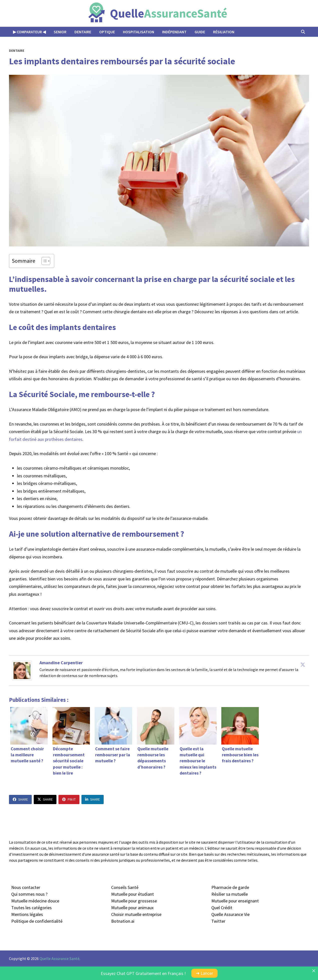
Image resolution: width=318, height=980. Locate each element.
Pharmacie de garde (230, 887)
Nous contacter (26, 887)
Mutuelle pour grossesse (134, 901)
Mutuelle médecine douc (34, 901)
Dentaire (83, 32)
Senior (60, 32)
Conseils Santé (125, 887)
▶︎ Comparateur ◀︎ (29, 32)
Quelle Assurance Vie (230, 914)
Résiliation (224, 32)
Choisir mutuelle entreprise (136, 914)
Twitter (218, 921)
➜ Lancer (204, 973)
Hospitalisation (139, 32)
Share (20, 799)
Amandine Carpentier (61, 663)
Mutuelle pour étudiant (133, 894)
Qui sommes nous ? (29, 894)
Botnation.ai (123, 921)
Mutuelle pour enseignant (235, 901)
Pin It (69, 799)
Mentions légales (27, 914)
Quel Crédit (222, 908)
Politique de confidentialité (37, 921)
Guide (200, 32)
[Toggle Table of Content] (43, 261)
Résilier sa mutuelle (230, 894)
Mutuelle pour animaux (132, 908)
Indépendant (174, 32)
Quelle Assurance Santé (59, 958)
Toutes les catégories (31, 908)
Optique (107, 32)
